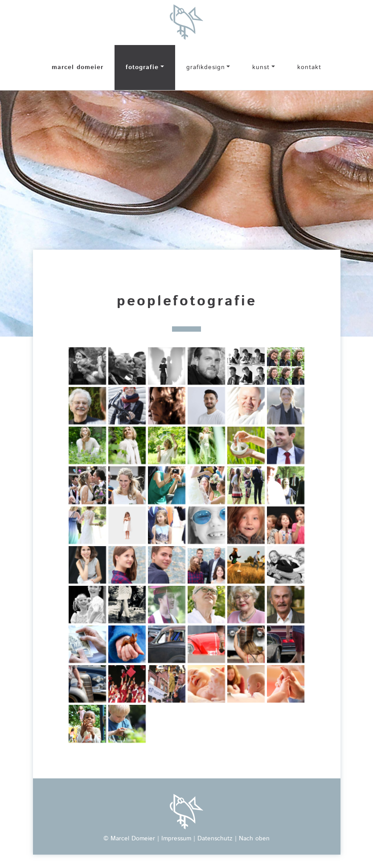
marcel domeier (78, 67)
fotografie (142, 67)
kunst (261, 67)
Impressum (176, 839)
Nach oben (254, 839)
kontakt (309, 67)
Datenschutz (215, 839)
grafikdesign (206, 67)
